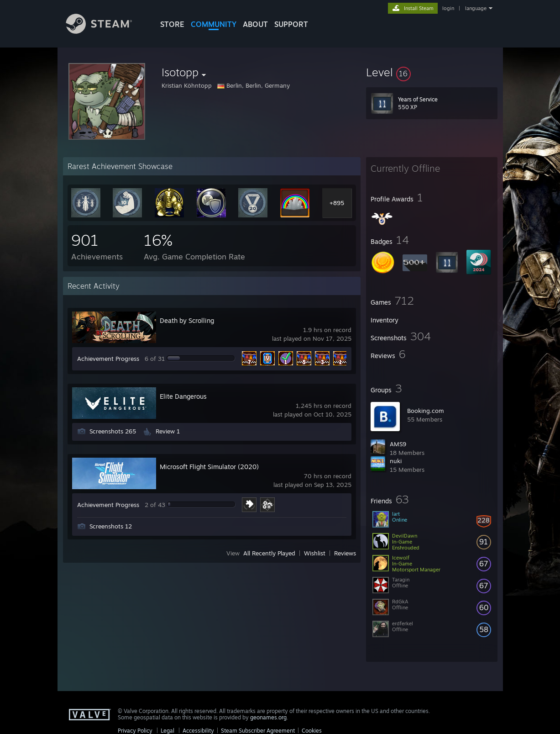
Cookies (312, 731)
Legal (167, 731)
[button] (432, 72)
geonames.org (268, 717)
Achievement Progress (108, 359)
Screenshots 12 (111, 526)
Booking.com (426, 411)
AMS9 (398, 444)
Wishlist (315, 553)
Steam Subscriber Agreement (258, 731)
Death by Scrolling (187, 320)
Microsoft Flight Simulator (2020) (209, 467)
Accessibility (198, 731)
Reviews (345, 553)
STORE (172, 24)
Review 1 (168, 431)
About (255, 24)
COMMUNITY (214, 24)
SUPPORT (291, 24)
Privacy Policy (135, 731)
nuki (396, 461)
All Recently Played (269, 553)
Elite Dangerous (183, 396)
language (476, 8)
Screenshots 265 (113, 431)
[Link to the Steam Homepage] (106, 31)
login (448, 8)
